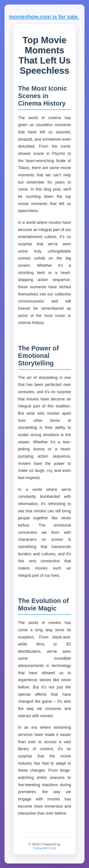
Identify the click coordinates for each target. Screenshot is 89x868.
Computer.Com (44, 848)
